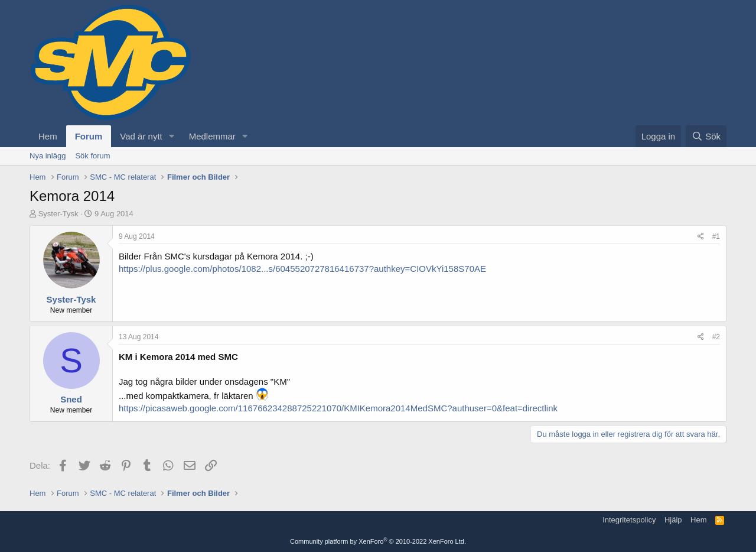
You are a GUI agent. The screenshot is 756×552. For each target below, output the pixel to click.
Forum (89, 136)
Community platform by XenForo (378, 541)
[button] (172, 136)
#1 (716, 236)
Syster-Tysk (58, 214)
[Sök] (706, 136)
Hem (48, 136)
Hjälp (673, 520)
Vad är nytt (141, 136)
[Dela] (701, 237)
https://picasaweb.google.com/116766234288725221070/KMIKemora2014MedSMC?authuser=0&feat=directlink (338, 408)
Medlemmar (212, 136)
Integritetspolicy (629, 520)
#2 (716, 337)
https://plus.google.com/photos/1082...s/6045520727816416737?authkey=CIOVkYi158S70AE (302, 269)
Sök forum (92, 156)
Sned (71, 399)
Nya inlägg (48, 156)
